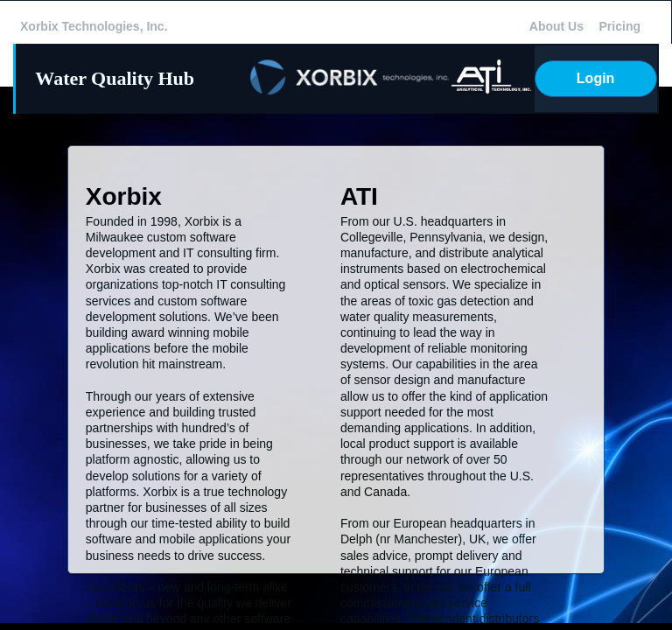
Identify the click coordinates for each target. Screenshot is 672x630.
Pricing (620, 26)
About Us (556, 26)
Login (596, 78)
